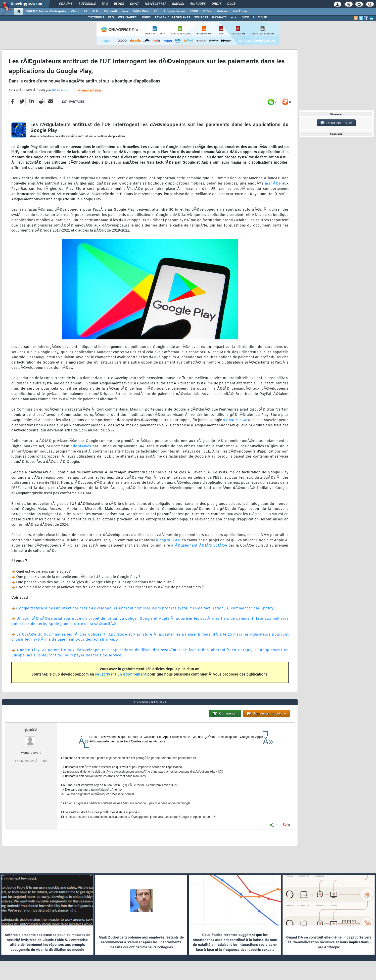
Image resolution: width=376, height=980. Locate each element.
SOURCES (201, 18)
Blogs (119, 4)
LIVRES (146, 18)
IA (86, 12)
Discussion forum (336, 123)
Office (207, 12)
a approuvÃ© (168, 540)
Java (125, 12)
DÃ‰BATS (219, 18)
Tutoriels (87, 4)
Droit (216, 4)
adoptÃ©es (81, 446)
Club (231, 4)
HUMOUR (260, 18)
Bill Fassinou (61, 91)
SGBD (194, 12)
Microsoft (110, 12)
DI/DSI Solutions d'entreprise (46, 12)
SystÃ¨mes (240, 12)
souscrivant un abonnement (121, 675)
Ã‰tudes (198, 4)
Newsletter (155, 4)
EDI (156, 12)
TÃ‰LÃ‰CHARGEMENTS (172, 18)
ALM (95, 12)
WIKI (234, 18)
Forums (66, 4)
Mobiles (222, 12)
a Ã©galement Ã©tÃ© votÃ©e (199, 546)
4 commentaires (90, 91)
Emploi (178, 4)
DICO (245, 18)
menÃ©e (273, 184)
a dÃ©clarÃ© (235, 420)
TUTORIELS (96, 18)
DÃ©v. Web (141, 12)
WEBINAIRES (127, 18)
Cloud (75, 12)
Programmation (174, 12)
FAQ (105, 4)
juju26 (31, 729)
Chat (134, 4)
